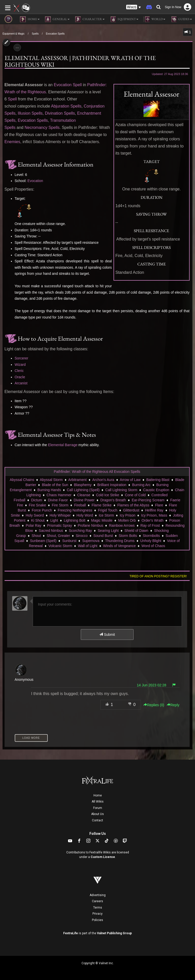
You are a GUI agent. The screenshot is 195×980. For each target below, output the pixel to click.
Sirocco (82, 536)
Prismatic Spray (59, 525)
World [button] (154, 19)
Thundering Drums (120, 541)
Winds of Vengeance (119, 546)
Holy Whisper (60, 515)
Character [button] (90, 19)
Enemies (12, 142)
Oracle (20, 377)
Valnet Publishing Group (114, 933)
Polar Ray (33, 525)
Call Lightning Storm (121, 490)
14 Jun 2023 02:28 (152, 685)
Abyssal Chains (22, 480)
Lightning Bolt (75, 520)
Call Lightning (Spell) (83, 490)
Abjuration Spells (66, 106)
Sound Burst (103, 536)
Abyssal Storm (51, 480)
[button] (134, 7)
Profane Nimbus (90, 525)
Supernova (91, 541)
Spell (12, 99)
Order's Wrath (152, 520)
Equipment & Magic (14, 34)
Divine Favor (58, 500)
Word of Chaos (153, 546)
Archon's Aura (103, 480)
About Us (97, 814)
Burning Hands (49, 490)
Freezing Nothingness (75, 510)
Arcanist (21, 383)
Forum (98, 808)
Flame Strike (102, 505)
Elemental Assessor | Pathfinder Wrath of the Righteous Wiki (80, 61)
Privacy (97, 914)
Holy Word (85, 515)
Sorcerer (22, 358)
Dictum (37, 500)
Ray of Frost (150, 525)
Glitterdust (131, 510)
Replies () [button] (154, 705)
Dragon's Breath (113, 500)
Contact (97, 820)
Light (54, 520)
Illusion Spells (30, 113)
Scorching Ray (80, 531)
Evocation (35, 181)
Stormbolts (151, 536)
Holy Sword (35, 515)
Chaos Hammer (59, 495)
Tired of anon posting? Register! (158, 576)
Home (98, 795)
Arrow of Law (130, 480)
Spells (35, 34)
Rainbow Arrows (122, 525)
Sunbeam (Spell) (43, 541)
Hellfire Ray (154, 510)
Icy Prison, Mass (154, 515)
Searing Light (108, 531)
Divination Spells (60, 113)
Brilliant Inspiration (112, 485)
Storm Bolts (128, 536)
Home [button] (30, 19)
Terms (98, 908)
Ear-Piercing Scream (148, 500)
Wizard (20, 365)
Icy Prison (128, 515)
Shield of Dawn (136, 531)
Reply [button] (173, 705)
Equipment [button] (124, 19)
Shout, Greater (58, 536)
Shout (36, 536)
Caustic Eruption (156, 490)
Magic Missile (102, 520)
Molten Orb (127, 520)
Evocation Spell (68, 85)
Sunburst (69, 541)
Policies (97, 920)
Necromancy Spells (42, 127)
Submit (107, 635)
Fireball (80, 505)
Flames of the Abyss (133, 505)
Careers (97, 901)
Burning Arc (141, 485)
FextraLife (71, 933)
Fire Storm (60, 505)
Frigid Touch (108, 510)
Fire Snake (38, 505)
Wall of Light (88, 546)
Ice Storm (106, 515)
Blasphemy (83, 485)
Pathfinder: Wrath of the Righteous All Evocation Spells (97, 472)
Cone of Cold (135, 495)
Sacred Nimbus (51, 531)
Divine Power (84, 500)
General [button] (57, 19)
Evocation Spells (55, 34)
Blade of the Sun (55, 485)
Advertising (98, 895)
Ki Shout (38, 520)
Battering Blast (158, 480)
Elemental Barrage (63, 445)
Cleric (19, 371)
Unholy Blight (151, 541)
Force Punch (42, 510)
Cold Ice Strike (108, 495)
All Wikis (98, 802)
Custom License (103, 857)
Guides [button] (181, 19)
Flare (159, 505)
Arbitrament (77, 480)
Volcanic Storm (60, 546)
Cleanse (84, 495)
